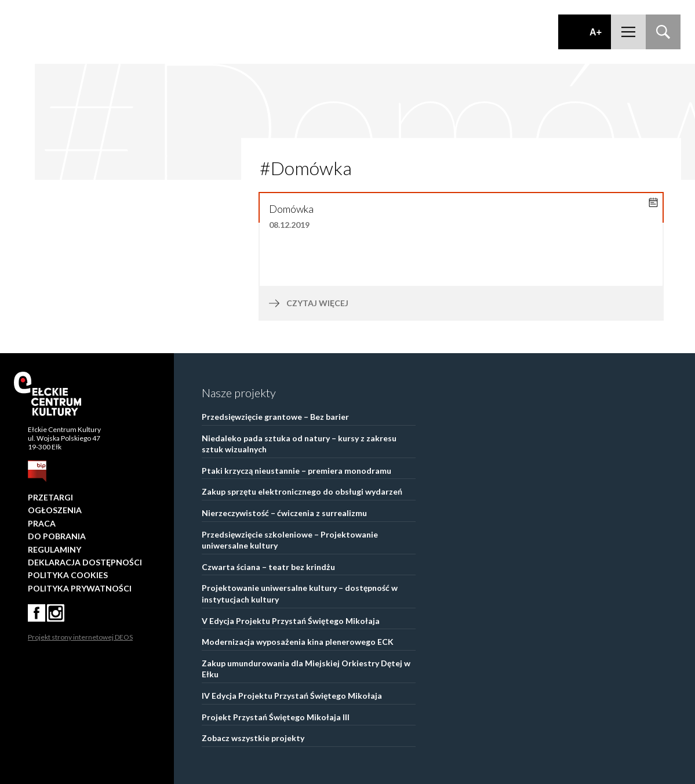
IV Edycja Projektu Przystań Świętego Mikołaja (292, 696)
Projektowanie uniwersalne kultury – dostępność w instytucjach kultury (300, 594)
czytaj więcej (341, 303)
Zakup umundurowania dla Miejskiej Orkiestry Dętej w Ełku (306, 669)
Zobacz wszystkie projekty (253, 738)
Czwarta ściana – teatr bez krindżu (268, 567)
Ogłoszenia (55, 510)
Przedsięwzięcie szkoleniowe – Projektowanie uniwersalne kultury (290, 540)
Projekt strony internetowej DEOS (80, 637)
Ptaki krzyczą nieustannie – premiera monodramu (296, 471)
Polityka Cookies (68, 575)
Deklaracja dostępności (85, 562)
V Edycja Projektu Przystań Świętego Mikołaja (291, 621)
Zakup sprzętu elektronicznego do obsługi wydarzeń (302, 491)
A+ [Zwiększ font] (596, 32)
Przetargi (50, 497)
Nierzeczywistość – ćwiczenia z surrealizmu (284, 513)
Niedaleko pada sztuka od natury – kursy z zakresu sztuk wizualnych (299, 444)
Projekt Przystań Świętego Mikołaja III (276, 717)
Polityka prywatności (80, 588)
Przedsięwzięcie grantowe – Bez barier (275, 417)
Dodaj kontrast (575, 32)
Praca (42, 523)
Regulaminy (54, 549)
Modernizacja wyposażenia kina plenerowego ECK (298, 642)
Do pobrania (57, 536)
